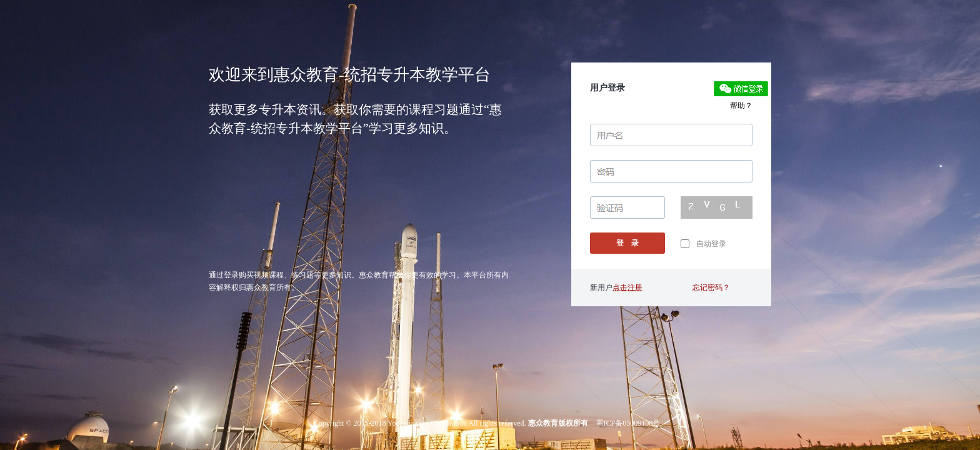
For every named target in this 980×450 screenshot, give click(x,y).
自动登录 (703, 244)
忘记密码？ (711, 287)
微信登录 (741, 89)
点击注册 (627, 287)
